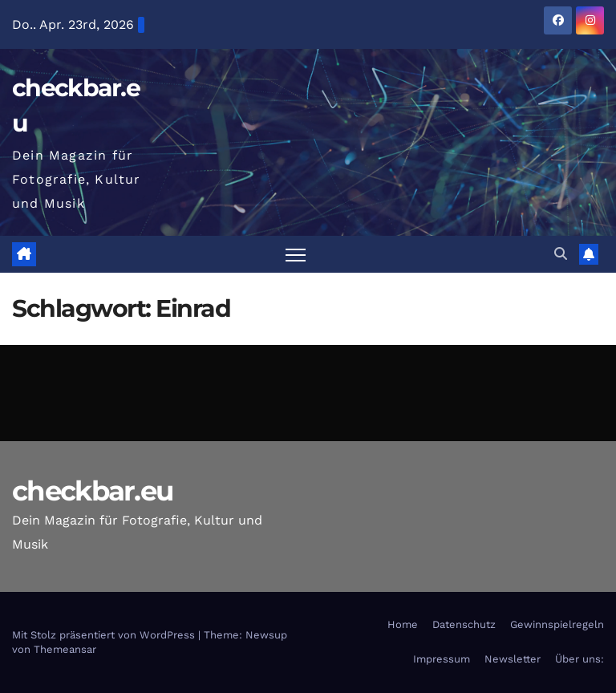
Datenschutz (464, 624)
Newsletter (513, 659)
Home (403, 624)
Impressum (442, 659)
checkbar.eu (92, 491)
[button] (561, 254)
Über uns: (580, 659)
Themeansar (65, 649)
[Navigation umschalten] (296, 255)
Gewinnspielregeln (557, 624)
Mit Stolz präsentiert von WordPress (105, 635)
